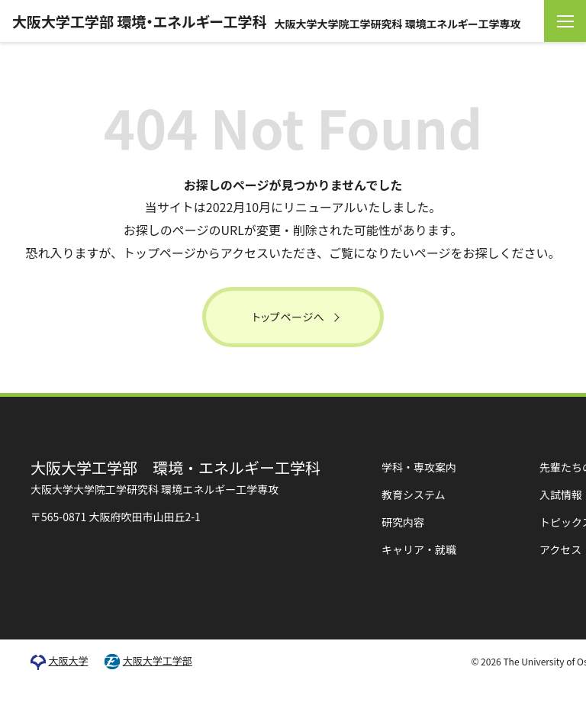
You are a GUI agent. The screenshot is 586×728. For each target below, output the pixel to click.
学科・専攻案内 (419, 467)
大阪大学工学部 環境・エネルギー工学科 (266, 21)
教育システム (414, 494)
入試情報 (561, 494)
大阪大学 (68, 661)
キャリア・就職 (419, 549)
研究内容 (403, 522)
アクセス (560, 549)
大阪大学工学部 (158, 661)
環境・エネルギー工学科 (175, 477)
